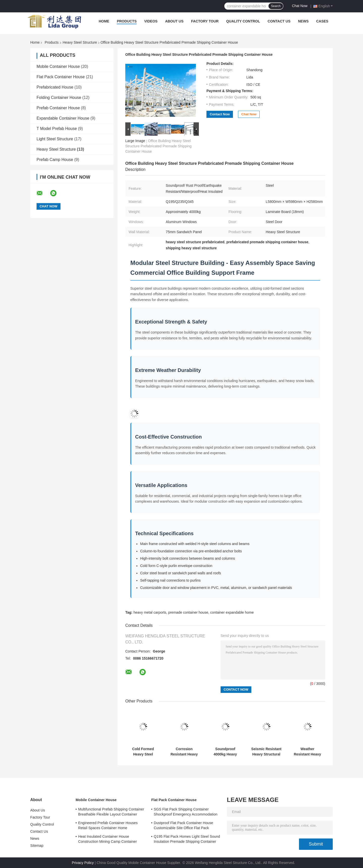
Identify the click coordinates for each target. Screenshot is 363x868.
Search (276, 6)
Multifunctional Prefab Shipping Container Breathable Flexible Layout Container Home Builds (111, 812)
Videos (151, 21)
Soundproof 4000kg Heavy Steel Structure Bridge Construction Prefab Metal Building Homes (225, 752)
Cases (322, 21)
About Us (174, 21)
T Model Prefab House (57, 129)
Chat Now (300, 6)
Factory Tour (205, 21)
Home (104, 21)
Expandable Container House (63, 118)
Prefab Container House (58, 108)
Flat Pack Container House (61, 77)
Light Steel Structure (55, 139)
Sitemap (37, 846)
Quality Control (243, 21)
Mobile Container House (58, 66)
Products (127, 21)
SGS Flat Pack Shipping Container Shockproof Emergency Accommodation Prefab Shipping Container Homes (186, 812)
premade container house (188, 612)
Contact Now (220, 114)
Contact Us (279, 21)
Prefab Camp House (55, 160)
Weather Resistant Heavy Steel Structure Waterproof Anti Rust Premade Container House (307, 752)
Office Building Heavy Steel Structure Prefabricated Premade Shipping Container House (158, 146)
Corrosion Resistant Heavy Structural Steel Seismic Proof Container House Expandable (184, 752)
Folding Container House (59, 98)
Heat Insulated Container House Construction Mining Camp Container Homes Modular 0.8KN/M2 (108, 840)
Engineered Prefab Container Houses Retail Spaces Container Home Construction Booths (108, 826)
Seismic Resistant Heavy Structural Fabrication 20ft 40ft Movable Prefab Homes (266, 752)
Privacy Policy (83, 863)
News (303, 21)
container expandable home (232, 612)
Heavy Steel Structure (80, 42)
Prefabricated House (55, 87)
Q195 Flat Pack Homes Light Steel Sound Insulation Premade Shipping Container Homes (187, 840)
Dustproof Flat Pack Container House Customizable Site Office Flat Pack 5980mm (183, 826)
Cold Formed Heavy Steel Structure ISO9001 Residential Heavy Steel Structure (143, 752)
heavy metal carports (150, 612)
